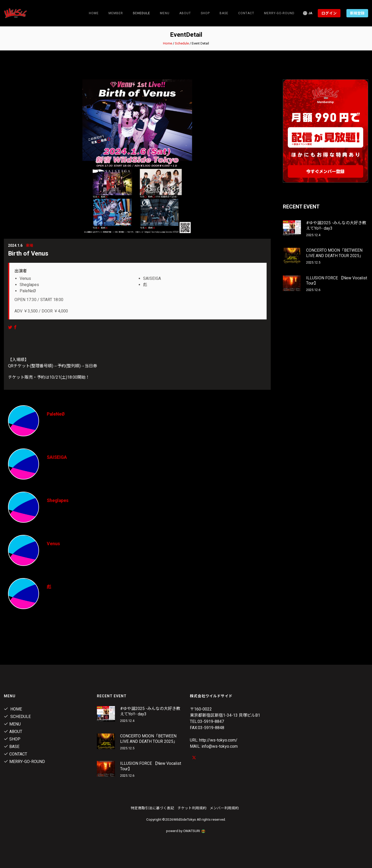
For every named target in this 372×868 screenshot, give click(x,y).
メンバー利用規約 (224, 808)
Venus (53, 544)
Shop (205, 13)
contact (246, 13)
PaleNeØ (56, 414)
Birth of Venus (28, 253)
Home (94, 13)
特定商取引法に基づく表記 (152, 808)
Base (224, 13)
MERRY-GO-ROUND (279, 13)
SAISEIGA (57, 457)
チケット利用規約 (192, 808)
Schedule (182, 43)
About (185, 13)
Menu (165, 13)
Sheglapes (58, 500)
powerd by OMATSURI (186, 831)
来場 (29, 245)
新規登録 (357, 13)
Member (116, 13)
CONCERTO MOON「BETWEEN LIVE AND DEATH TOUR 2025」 (335, 253)
